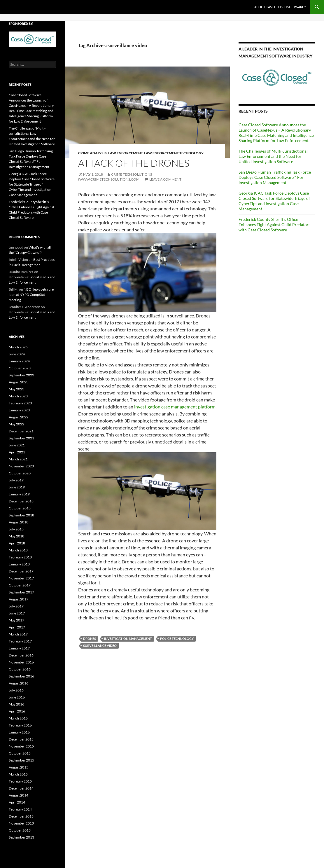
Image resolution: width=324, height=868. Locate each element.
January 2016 (19, 732)
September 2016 (21, 676)
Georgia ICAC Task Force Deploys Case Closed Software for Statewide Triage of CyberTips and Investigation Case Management (274, 201)
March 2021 (18, 459)
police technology (177, 639)
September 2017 (21, 592)
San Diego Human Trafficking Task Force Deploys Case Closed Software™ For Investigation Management (275, 177)
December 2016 (21, 655)
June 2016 (17, 697)
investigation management (128, 639)
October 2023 (20, 368)
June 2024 (17, 354)
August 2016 (19, 683)
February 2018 (20, 557)
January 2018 (19, 564)
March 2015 (18, 774)
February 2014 (20, 809)
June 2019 (17, 487)
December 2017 (21, 571)
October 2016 (20, 669)
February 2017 (20, 641)
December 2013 (21, 816)
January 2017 (19, 648)
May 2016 (16, 704)
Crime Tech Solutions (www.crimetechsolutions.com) (115, 177)
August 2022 (19, 417)
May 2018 (16, 536)
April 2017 (17, 627)
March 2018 (18, 550)
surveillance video (100, 646)
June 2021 (17, 445)
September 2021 (21, 438)
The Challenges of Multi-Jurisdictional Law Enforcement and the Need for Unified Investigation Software (273, 156)
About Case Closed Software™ (280, 7)
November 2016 (21, 662)
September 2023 (21, 375)
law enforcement (125, 153)
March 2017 (18, 634)
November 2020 (21, 466)
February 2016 (20, 725)
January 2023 (19, 410)
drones (90, 639)
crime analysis (92, 153)
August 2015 (19, 767)
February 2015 (20, 781)
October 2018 (20, 508)
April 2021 (17, 452)
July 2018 (16, 529)
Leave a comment (165, 179)
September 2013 (21, 837)
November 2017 (21, 578)
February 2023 (20, 403)
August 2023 (19, 382)
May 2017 (16, 620)
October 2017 (20, 585)
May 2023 (16, 389)
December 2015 (21, 739)
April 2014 (17, 802)
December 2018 (21, 501)
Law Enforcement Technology (174, 153)
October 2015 (20, 753)
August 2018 (19, 522)
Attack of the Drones (134, 163)
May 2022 (16, 424)
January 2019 (19, 494)
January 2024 (19, 361)
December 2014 (21, 788)
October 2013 (20, 830)
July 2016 (16, 690)
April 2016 (17, 711)
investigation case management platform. (175, 407)
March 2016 (18, 718)
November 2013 (21, 823)
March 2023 (18, 396)
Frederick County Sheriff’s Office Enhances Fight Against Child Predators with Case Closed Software (274, 225)
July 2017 (16, 606)
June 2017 (17, 613)
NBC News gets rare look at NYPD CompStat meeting (31, 295)
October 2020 (20, 473)
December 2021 (21, 431)
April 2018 (17, 543)
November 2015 (21, 746)
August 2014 (19, 795)
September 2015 (21, 760)
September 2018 (21, 515)
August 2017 (19, 599)
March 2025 (18, 347)
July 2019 (16, 480)
